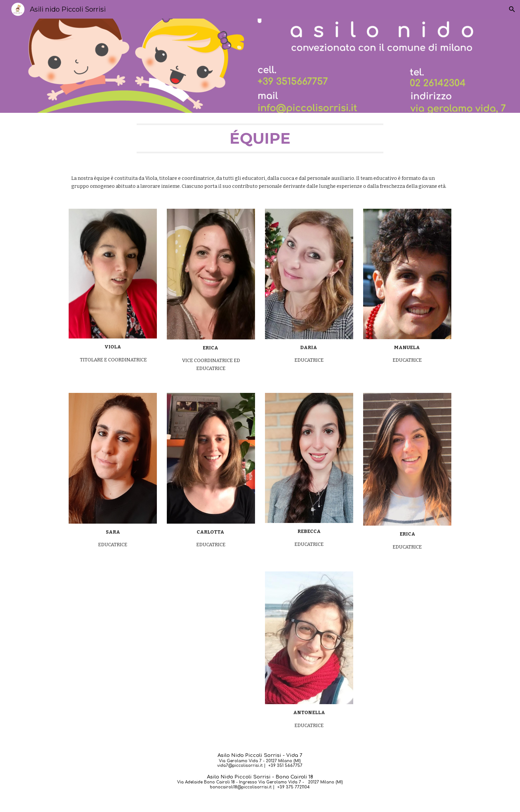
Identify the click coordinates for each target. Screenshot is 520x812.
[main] (260, 138)
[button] (512, 9)
